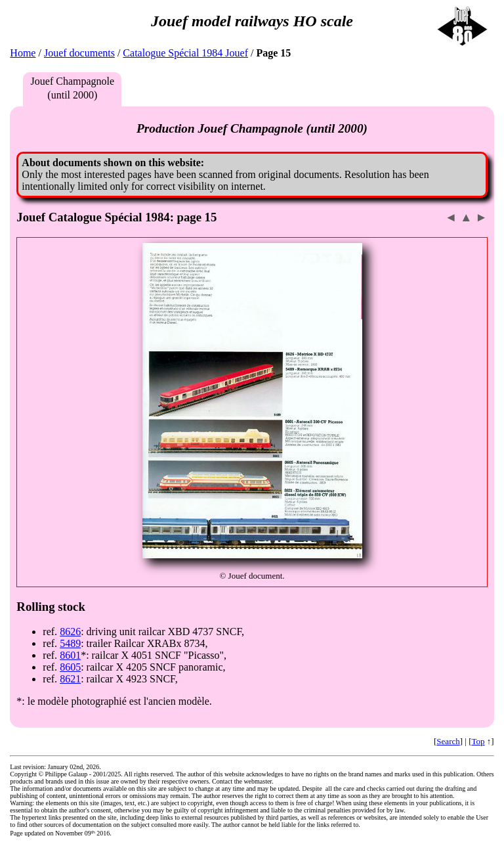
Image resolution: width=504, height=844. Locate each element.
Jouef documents (79, 53)
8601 (70, 655)
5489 (70, 643)
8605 (70, 667)
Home (23, 53)
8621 (70, 679)
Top (478, 741)
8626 (70, 632)
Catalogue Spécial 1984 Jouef (185, 53)
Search (448, 741)
